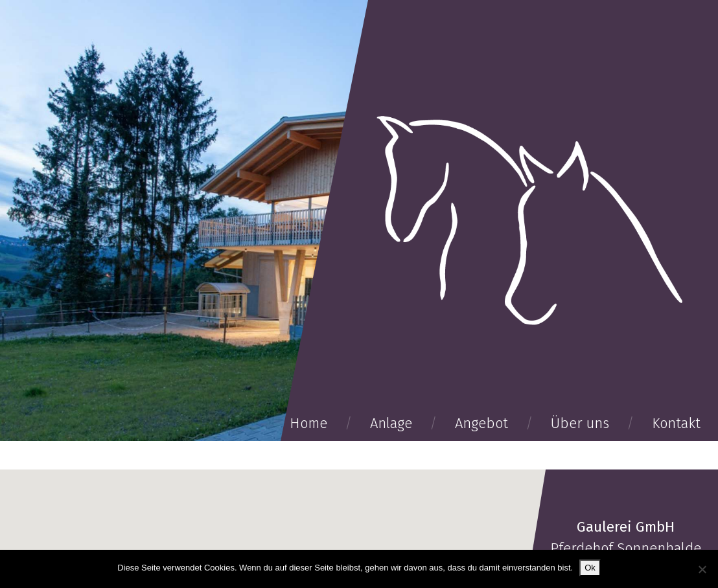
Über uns (580, 423)
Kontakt (676, 423)
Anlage (391, 423)
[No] (702, 569)
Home (308, 423)
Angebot (481, 423)
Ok (590, 568)
